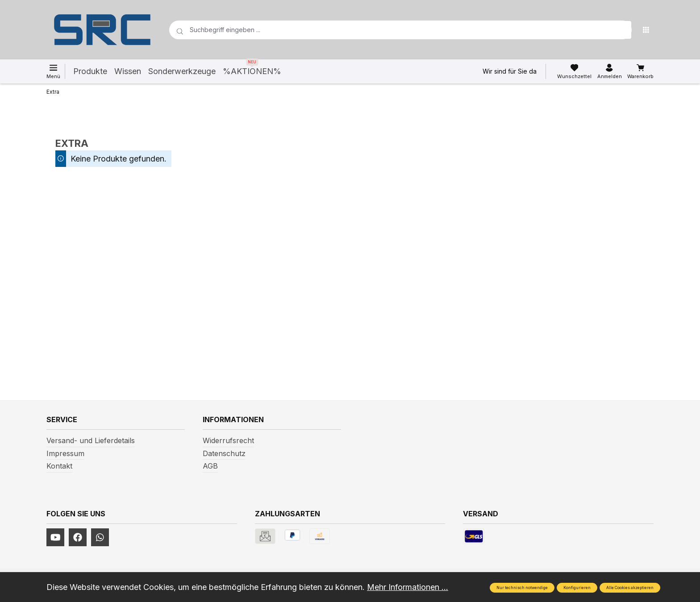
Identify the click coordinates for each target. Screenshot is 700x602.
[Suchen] (622, 30)
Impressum (65, 453)
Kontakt (59, 466)
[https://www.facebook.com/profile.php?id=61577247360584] (78, 537)
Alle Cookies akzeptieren (630, 588)
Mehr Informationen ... (408, 587)
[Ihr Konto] (610, 71)
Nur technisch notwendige (522, 588)
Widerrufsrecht (228, 440)
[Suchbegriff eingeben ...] (386, 30)
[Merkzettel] (574, 71)
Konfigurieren (577, 588)
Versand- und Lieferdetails (91, 440)
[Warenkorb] (640, 71)
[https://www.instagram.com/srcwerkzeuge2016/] (100, 537)
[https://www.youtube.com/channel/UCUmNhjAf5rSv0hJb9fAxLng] (55, 537)
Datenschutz (224, 453)
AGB (210, 466)
